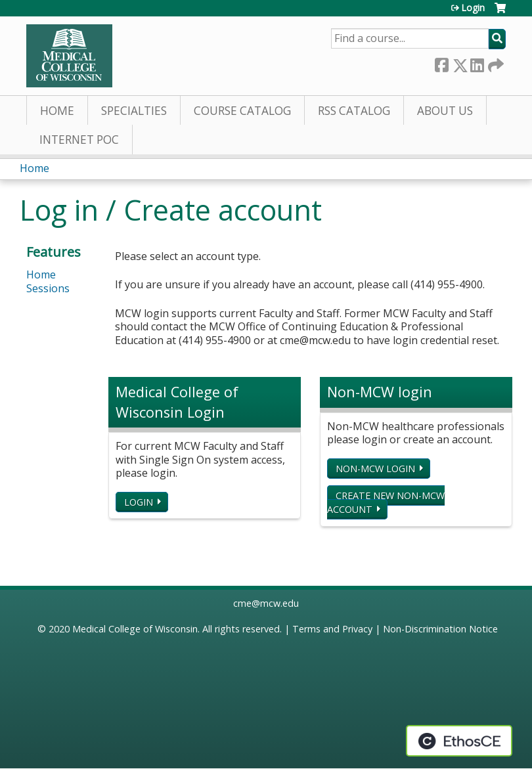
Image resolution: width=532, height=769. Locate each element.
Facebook (441, 63)
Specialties (134, 111)
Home (57, 111)
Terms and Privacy (332, 629)
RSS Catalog (354, 111)
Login (473, 8)
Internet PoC (79, 140)
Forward (495, 63)
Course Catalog (242, 111)
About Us (445, 111)
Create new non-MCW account (386, 502)
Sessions (48, 288)
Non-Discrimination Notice (440, 629)
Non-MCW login (375, 469)
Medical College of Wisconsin (135, 629)
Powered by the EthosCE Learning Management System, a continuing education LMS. (459, 741)
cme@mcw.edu (266, 603)
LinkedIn (477, 63)
